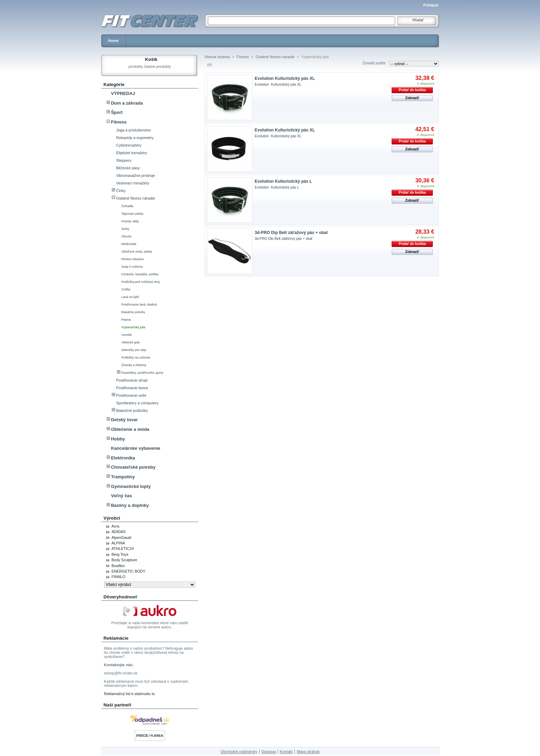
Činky (121, 191)
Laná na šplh (130, 297)
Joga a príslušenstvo (133, 130)
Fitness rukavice (132, 259)
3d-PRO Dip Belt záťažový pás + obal (291, 233)
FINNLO (118, 577)
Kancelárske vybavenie (136, 448)
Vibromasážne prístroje (136, 175)
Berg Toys (120, 554)
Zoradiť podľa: (374, 63)
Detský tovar (124, 420)
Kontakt (286, 752)
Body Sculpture (124, 560)
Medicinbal (129, 244)
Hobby (118, 439)
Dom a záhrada (127, 103)
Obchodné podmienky (239, 752)
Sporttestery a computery (137, 403)
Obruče (126, 236)
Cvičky (126, 289)
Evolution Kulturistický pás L (284, 181)
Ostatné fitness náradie (136, 198)
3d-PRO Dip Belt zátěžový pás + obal (284, 239)
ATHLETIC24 (123, 549)
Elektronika (123, 458)
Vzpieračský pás (133, 327)
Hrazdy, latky (130, 221)
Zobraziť (412, 98)
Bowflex (118, 566)
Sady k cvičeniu (132, 267)
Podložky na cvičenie (136, 358)
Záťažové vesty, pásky (137, 252)
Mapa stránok (308, 752)
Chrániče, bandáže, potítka (140, 274)
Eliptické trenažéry (132, 153)
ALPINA (118, 543)
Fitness (119, 122)
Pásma (126, 320)
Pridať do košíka (412, 90)
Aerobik (127, 335)
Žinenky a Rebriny (134, 365)
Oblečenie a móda (130, 429)
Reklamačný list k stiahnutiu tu (129, 694)
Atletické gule (131, 342)
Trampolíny (123, 477)
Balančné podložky (132, 411)
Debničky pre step (134, 350)
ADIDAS (119, 532)
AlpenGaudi (122, 537)
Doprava (269, 752)
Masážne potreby (133, 312)
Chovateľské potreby (133, 467)
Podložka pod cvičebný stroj (141, 282)
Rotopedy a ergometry (135, 138)
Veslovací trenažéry (133, 183)
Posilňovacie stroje (132, 380)
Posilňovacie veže (131, 395)
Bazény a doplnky (130, 505)
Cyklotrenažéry (129, 145)
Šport (117, 112)
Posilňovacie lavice (132, 388)
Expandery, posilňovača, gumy (142, 373)
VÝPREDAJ (123, 93)
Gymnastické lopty (131, 486)
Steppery (124, 160)
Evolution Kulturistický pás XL (285, 78)
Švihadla (127, 206)
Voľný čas (121, 496)
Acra (116, 526)
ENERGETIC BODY (128, 571)
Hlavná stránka (217, 57)
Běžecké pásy (128, 168)
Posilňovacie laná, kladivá (139, 305)
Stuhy (125, 229)
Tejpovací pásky (132, 214)
